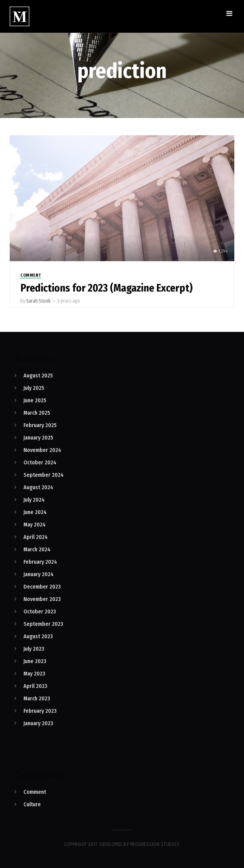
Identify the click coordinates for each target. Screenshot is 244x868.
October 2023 (40, 611)
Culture (32, 804)
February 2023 (40, 711)
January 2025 (38, 438)
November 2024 (42, 450)
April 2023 (35, 686)
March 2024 (37, 549)
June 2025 (35, 400)
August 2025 (38, 376)
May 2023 (34, 674)
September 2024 (44, 475)
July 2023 (34, 649)
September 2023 (43, 624)
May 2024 (35, 525)
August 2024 (38, 487)
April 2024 (36, 537)
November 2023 (42, 599)
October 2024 (40, 462)
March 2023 (37, 698)
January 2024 (39, 574)
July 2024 (34, 500)
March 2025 (37, 413)
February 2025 (40, 425)
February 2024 (40, 562)
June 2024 (35, 512)
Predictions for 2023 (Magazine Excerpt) (106, 288)
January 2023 (38, 723)
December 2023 (42, 587)
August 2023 (38, 636)
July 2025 (34, 388)
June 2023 (35, 661)
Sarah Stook (38, 301)
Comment (31, 275)
